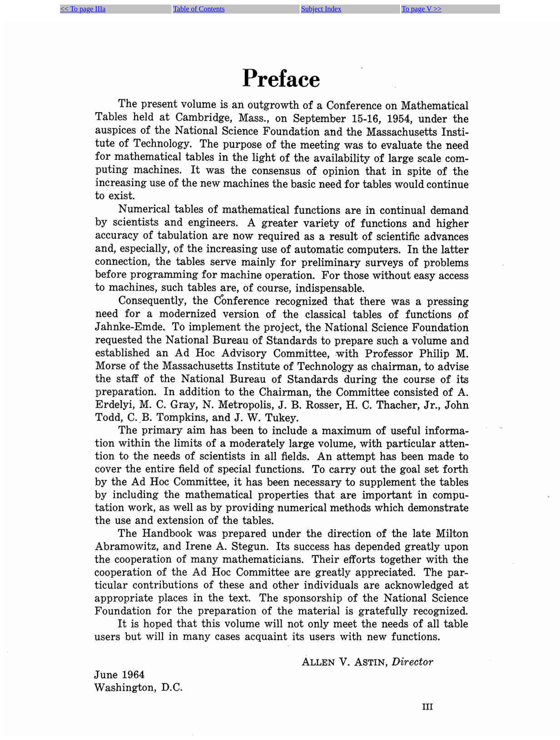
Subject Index (321, 9)
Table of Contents (199, 9)
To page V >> (421, 9)
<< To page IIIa (83, 9)
